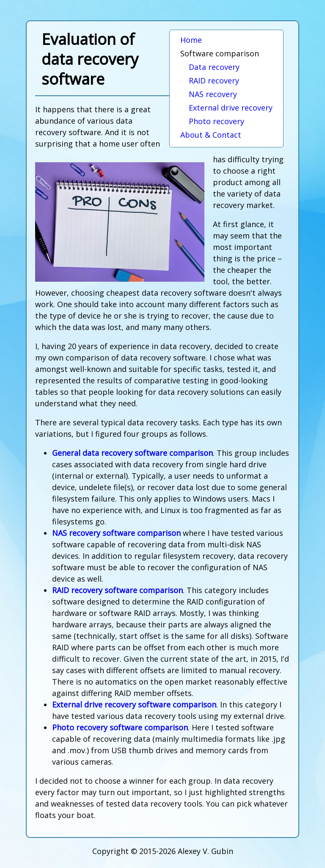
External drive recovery (231, 108)
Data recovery (214, 67)
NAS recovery (213, 94)
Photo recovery (216, 121)
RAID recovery (214, 80)
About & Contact (211, 135)
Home (191, 40)
